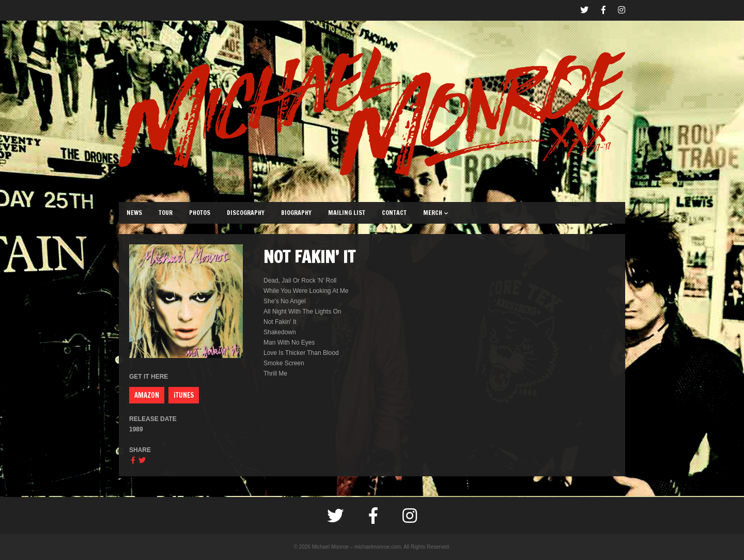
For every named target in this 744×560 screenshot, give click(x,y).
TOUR (166, 213)
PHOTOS (200, 213)
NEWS (134, 213)
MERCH (436, 213)
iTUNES (184, 395)
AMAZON (147, 395)
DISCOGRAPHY (246, 213)
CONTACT (394, 213)
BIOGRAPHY (296, 213)
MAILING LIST (347, 213)
